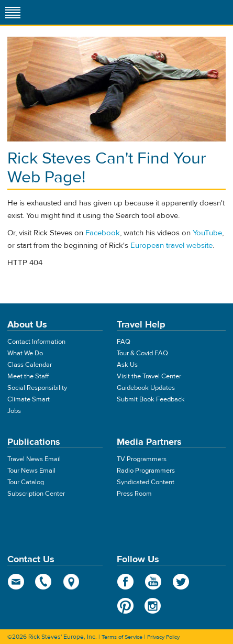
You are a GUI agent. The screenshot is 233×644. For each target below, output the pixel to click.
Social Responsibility (37, 388)
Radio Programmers (146, 471)
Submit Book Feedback (151, 399)
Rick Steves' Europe (117, 12)
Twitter (181, 582)
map (71, 582)
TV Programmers (142, 459)
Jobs (14, 411)
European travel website (171, 245)
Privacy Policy (163, 637)
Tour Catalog (26, 482)
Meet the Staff (28, 376)
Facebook (103, 233)
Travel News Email (34, 459)
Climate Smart (29, 399)
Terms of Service (122, 637)
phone (44, 582)
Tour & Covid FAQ (142, 353)
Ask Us (127, 365)
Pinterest (125, 606)
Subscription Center (36, 494)
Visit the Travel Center (149, 376)
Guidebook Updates (146, 388)
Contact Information (36, 342)
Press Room (134, 494)
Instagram (153, 606)
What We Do (25, 353)
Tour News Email (31, 471)
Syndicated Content (146, 482)
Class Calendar (30, 365)
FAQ (124, 342)
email (16, 582)
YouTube (207, 233)
